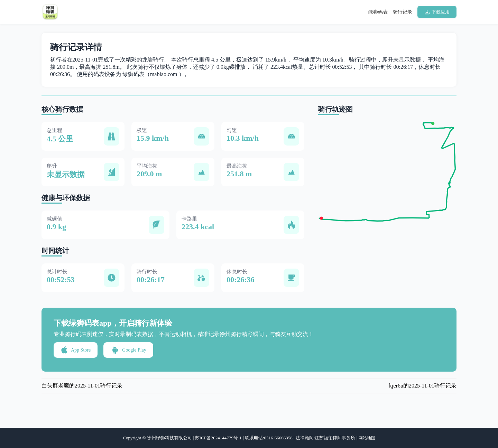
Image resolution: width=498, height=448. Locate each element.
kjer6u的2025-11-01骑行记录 (423, 386)
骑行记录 (403, 12)
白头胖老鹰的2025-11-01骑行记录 (82, 386)
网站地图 (367, 438)
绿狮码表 (378, 12)
